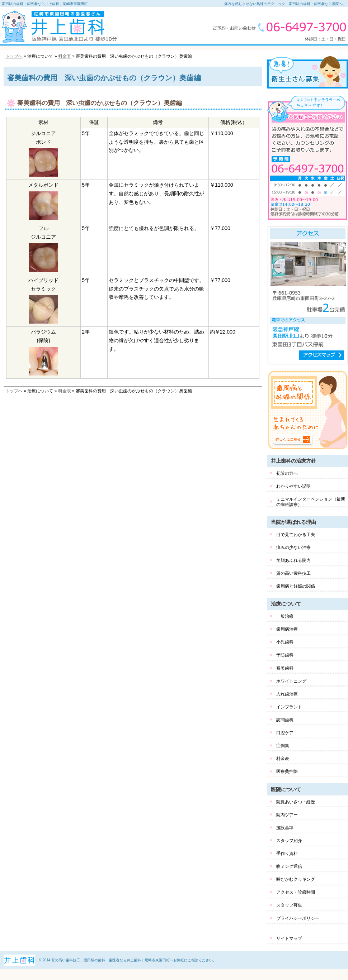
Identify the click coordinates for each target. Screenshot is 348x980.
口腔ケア (285, 733)
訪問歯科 (285, 720)
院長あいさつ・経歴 (296, 802)
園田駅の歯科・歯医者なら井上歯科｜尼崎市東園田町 (45, 4)
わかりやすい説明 (293, 486)
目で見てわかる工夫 (296, 535)
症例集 (283, 746)
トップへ (14, 56)
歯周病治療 (287, 629)
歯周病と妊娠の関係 (296, 586)
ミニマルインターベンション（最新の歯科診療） (311, 502)
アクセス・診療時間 (296, 892)
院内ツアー (287, 815)
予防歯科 (285, 655)
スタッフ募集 (289, 905)
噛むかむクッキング (296, 879)
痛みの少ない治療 (293, 548)
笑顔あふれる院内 (293, 560)
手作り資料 (287, 854)
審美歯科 (285, 668)
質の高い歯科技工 (293, 573)
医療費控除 (287, 771)
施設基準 (285, 828)
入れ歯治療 (287, 694)
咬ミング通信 (289, 866)
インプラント (289, 707)
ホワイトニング (291, 681)
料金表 (65, 56)
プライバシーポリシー (298, 918)
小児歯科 (285, 642)
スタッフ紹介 (289, 841)
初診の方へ (287, 473)
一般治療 (285, 616)
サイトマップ (289, 938)
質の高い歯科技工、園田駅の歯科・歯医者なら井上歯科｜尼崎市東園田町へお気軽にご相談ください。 (134, 960)
